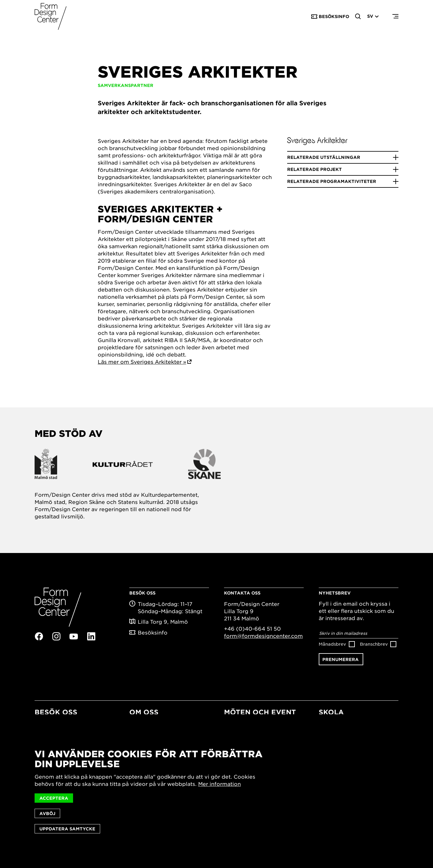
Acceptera (54, 798)
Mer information (220, 784)
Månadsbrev (332, 644)
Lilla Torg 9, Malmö (163, 622)
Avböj (47, 813)
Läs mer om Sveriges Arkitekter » (142, 362)
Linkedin (91, 636)
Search (358, 17)
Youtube (74, 637)
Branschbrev (374, 644)
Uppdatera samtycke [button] (67, 829)
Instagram (56, 636)
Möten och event (260, 712)
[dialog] (216, 791)
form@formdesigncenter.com (263, 636)
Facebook (39, 636)
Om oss (144, 712)
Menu (395, 17)
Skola (331, 712)
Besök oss (56, 712)
